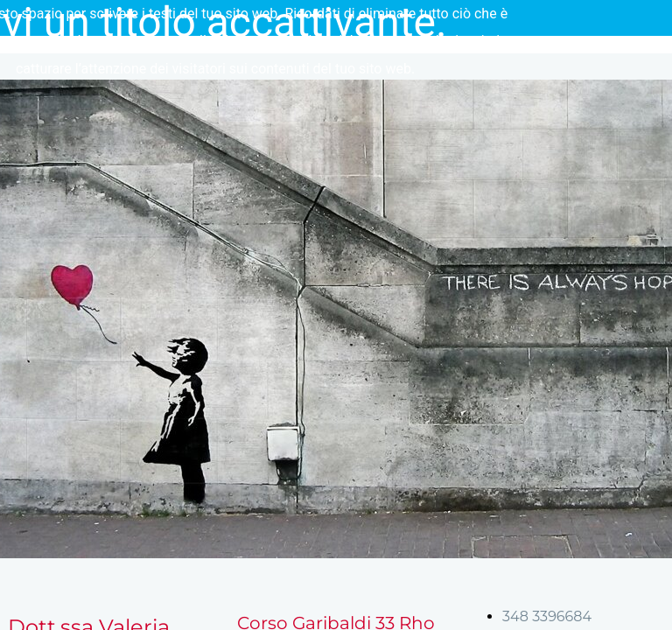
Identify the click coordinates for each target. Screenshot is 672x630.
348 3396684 (547, 616)
